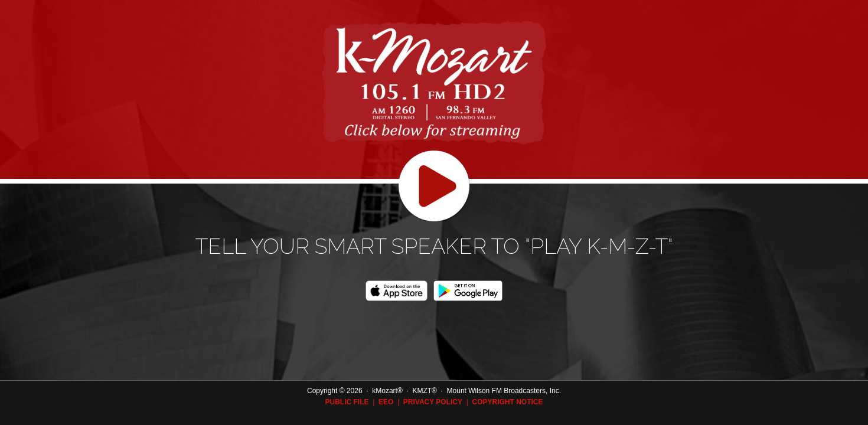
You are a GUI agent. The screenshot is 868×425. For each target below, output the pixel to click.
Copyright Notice (507, 402)
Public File (347, 402)
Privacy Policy (433, 402)
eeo (386, 402)
